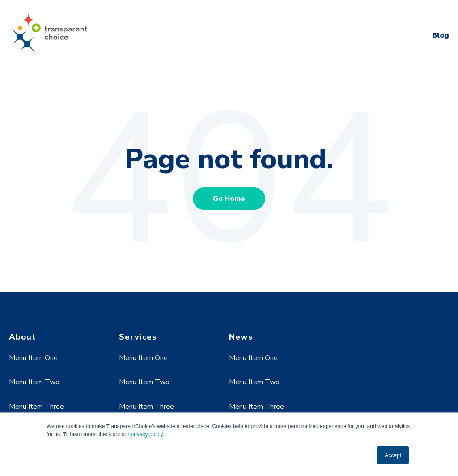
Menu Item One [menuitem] (33, 358)
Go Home (229, 199)
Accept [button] (393, 455)
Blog (441, 35)
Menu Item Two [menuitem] (34, 382)
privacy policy (147, 434)
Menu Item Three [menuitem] (36, 407)
